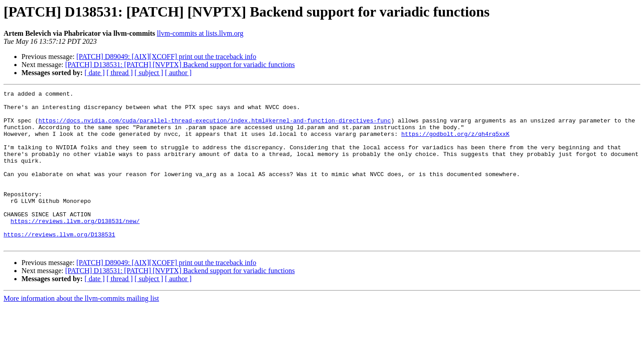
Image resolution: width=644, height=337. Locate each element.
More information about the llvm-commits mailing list (81, 329)
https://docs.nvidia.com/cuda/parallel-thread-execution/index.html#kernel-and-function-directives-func (215, 127)
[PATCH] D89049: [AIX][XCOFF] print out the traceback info (166, 57)
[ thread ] (120, 73)
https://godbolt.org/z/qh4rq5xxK (455, 143)
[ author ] (178, 73)
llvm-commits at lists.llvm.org (200, 33)
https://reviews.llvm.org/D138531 (59, 264)
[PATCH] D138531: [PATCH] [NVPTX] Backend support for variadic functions (180, 65)
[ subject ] (149, 73)
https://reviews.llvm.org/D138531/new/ (75, 248)
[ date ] (95, 73)
